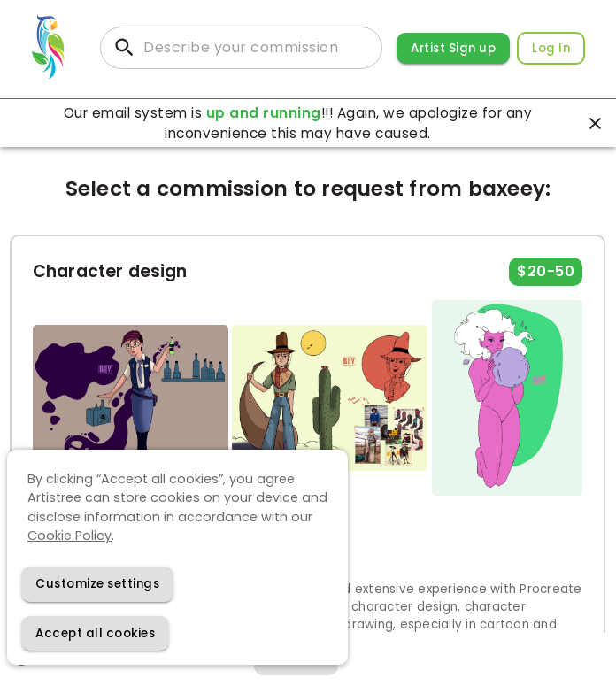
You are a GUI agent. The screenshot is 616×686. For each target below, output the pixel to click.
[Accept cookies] (95, 633)
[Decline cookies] (97, 584)
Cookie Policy (69, 536)
